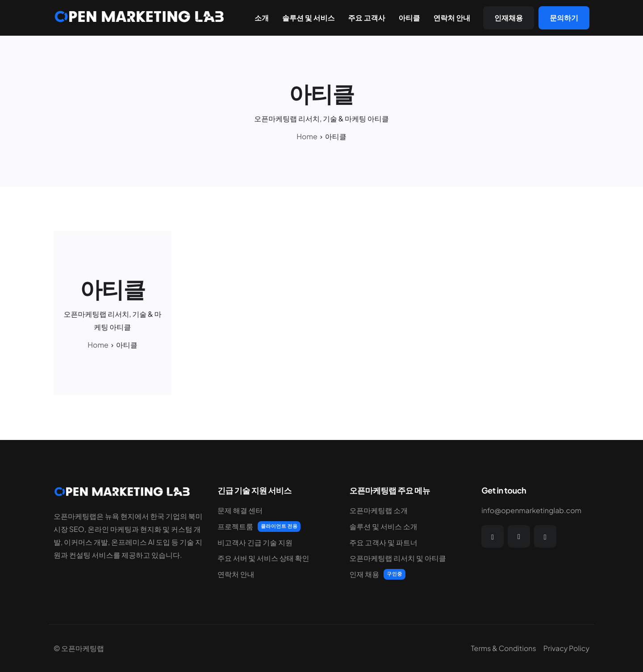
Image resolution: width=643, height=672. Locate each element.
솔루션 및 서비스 (309, 18)
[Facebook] (493, 536)
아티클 (409, 18)
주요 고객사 (367, 18)
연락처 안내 (452, 18)
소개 (262, 18)
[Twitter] (519, 536)
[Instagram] (545, 536)
